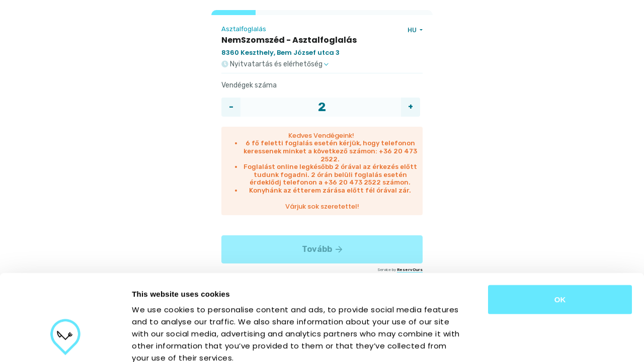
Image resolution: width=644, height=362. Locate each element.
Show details (528, 342)
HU (413, 30)
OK (560, 231)
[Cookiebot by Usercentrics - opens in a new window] (65, 342)
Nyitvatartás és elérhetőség (275, 64)
